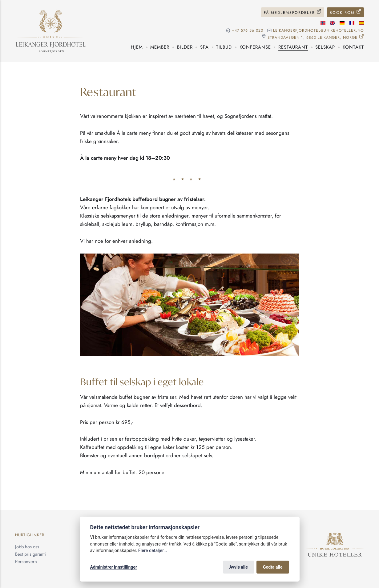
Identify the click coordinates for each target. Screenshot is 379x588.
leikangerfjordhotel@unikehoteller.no (319, 31)
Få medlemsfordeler (289, 13)
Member (160, 47)
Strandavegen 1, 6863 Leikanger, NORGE (312, 37)
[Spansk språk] (361, 23)
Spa (204, 47)
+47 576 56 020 (248, 31)
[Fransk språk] (352, 23)
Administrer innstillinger (114, 567)
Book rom (342, 13)
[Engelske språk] (333, 23)
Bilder (185, 47)
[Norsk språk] (323, 23)
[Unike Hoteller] (335, 536)
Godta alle (273, 567)
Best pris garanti (30, 554)
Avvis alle (239, 567)
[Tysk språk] (342, 23)
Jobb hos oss (27, 547)
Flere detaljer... (153, 551)
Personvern (26, 562)
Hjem (137, 47)
